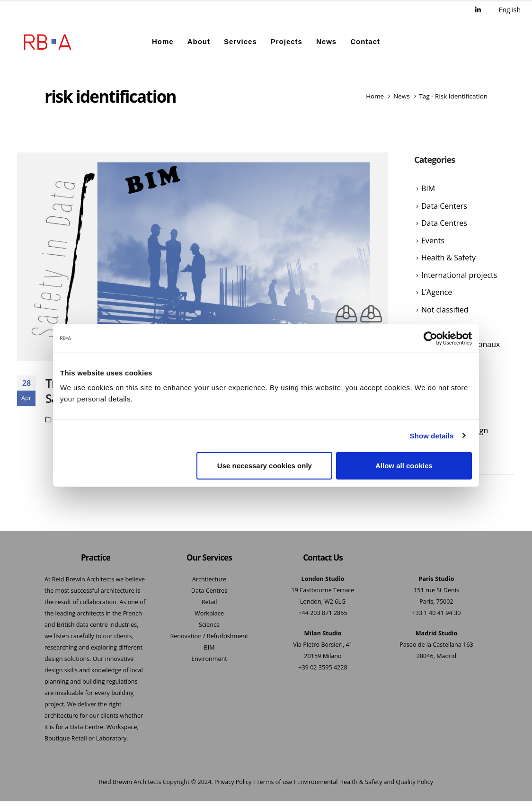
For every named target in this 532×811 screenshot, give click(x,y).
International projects (459, 278)
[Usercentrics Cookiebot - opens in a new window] (430, 338)
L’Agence (437, 296)
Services (240, 41)
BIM (428, 189)
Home (163, 41)
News (326, 41)
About (199, 41)
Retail (209, 602)
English (510, 10)
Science (209, 625)
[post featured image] (202, 257)
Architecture (209, 580)
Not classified (445, 314)
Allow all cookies (404, 466)
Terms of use (275, 782)
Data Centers (444, 207)
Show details (432, 435)
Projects (287, 41)
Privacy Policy (233, 782)
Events (433, 243)
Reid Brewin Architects (130, 782)
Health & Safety (448, 261)
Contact (365, 41)
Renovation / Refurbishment (209, 637)
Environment (209, 659)
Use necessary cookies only (265, 466)
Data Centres (444, 225)
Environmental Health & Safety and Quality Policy (365, 782)
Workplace (209, 614)
